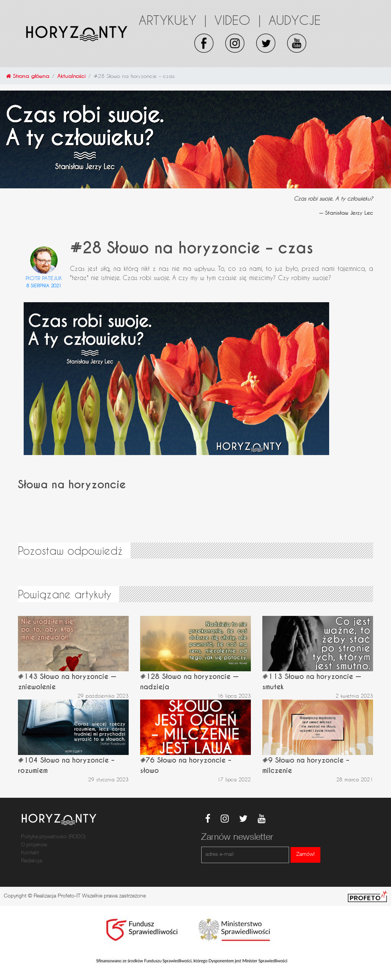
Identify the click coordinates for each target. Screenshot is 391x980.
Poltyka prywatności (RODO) (53, 837)
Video (238, 20)
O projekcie (34, 845)
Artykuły (173, 20)
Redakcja (32, 861)
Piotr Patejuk (44, 278)
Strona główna (28, 76)
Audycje (295, 20)
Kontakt (30, 853)
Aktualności (71, 76)
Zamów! (305, 855)
